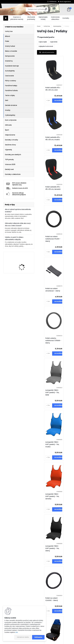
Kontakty (66, 18)
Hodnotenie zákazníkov (55, 18)
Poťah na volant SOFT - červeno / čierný (47, 448)
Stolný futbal (10, 46)
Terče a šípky (10, 95)
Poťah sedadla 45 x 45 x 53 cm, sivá (46, 89)
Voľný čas (9, 31)
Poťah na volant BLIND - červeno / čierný (47, 398)
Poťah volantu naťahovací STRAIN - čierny (64, 191)
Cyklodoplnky (10, 115)
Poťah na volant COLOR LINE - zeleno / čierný (55, 600)
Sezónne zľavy (10, 145)
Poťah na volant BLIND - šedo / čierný (64, 398)
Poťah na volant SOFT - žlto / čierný (47, 498)
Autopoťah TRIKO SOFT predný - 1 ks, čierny (63, 295)
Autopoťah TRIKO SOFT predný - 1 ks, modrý (63, 243)
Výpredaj (8, 150)
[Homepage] (6, 18)
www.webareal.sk (45, 642)
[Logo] (17, 9)
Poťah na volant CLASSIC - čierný (45, 347)
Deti (7, 100)
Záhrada (8, 125)
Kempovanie (10, 56)
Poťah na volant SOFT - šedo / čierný (64, 498)
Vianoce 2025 (10, 164)
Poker (7, 41)
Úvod (39, 26)
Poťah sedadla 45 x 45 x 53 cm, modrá (63, 89)
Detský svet (9, 169)
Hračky (8, 110)
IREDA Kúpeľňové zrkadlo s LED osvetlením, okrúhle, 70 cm (24, 263)
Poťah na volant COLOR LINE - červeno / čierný (64, 548)
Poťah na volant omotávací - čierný (46, 191)
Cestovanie (9, 76)
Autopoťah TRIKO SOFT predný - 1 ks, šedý (46, 243)
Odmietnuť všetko (23, 637)
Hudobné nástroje (12, 66)
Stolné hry (9, 61)
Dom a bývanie (11, 120)
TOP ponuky (9, 160)
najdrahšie (54, 42)
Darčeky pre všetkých (13, 155)
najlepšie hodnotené (46, 46)
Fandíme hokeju (11, 86)
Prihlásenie (53, 2)
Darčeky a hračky (12, 140)
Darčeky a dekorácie (13, 174)
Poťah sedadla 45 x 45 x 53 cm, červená (47, 140)
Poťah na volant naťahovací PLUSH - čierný (63, 140)
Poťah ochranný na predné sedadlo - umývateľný (63, 347)
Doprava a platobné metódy (17, 18)
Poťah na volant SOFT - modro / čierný (64, 448)
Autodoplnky (10, 71)
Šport (7, 130)
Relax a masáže (11, 51)
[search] (46, 9)
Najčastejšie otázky (43, 18)
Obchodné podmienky (31, 18)
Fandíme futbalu (11, 91)
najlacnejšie (43, 42)
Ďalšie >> (61, 623)
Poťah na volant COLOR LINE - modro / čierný (47, 548)
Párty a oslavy (11, 81)
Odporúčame (10, 135)
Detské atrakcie (11, 105)
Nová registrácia (65, 2)
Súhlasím (38, 637)
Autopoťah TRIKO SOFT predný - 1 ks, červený (46, 295)
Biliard (8, 36)
